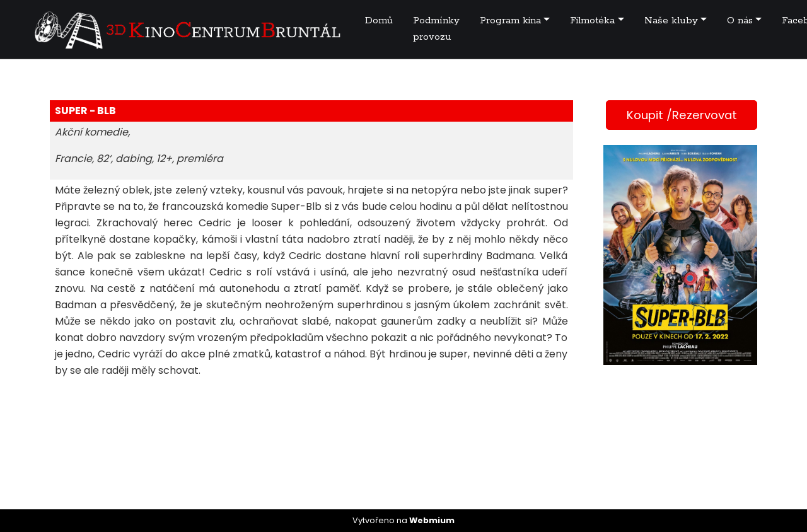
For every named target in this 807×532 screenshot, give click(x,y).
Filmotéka (592, 20)
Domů (379, 20)
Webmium (432, 520)
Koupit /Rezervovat (682, 115)
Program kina (510, 20)
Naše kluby (671, 20)
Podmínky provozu (436, 29)
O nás (740, 20)
